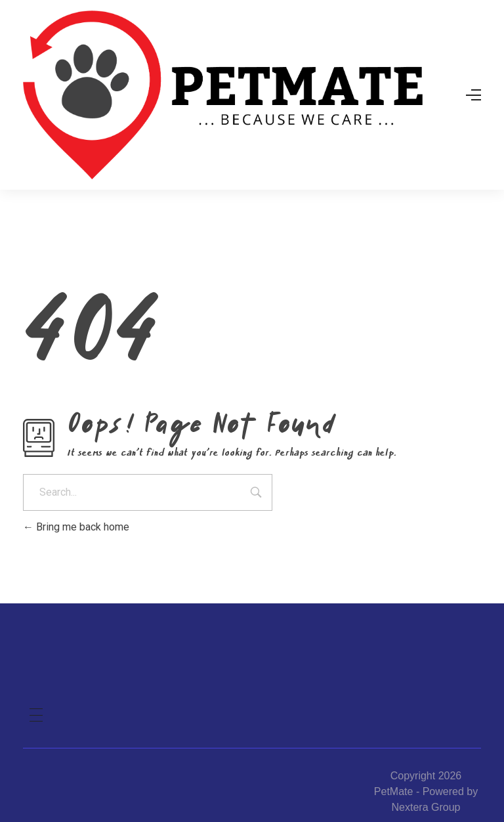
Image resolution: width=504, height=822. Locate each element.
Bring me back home (76, 527)
